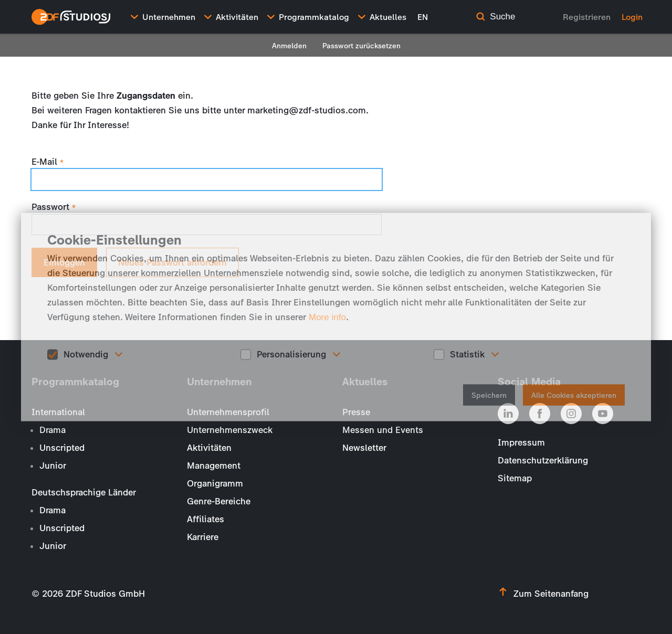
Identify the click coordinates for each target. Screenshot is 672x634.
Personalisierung (291, 354)
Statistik (467, 354)
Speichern (489, 395)
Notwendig (86, 354)
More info (327, 317)
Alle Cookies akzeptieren (574, 395)
